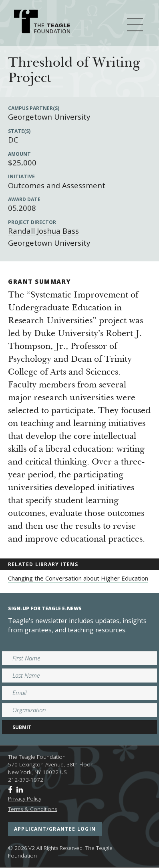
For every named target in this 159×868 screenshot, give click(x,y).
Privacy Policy (25, 799)
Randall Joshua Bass (43, 231)
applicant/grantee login (55, 829)
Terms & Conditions (32, 809)
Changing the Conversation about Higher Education (78, 578)
